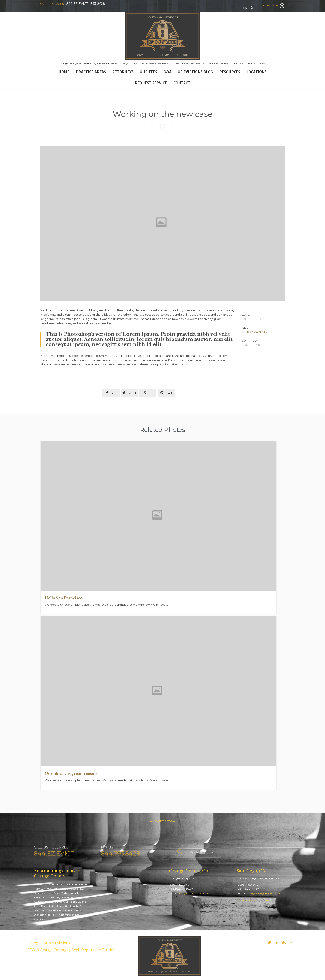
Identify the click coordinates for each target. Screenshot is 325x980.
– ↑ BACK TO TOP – (162, 821)
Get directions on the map (253, 900)
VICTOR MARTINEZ (255, 332)
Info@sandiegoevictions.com (265, 893)
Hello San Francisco (64, 598)
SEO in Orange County (47, 950)
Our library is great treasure (72, 774)
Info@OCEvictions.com (193, 893)
